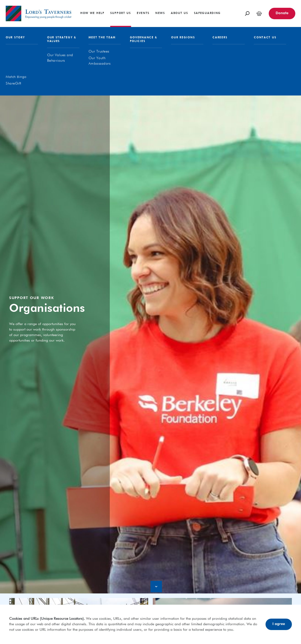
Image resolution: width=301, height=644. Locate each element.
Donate (282, 13)
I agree (279, 624)
